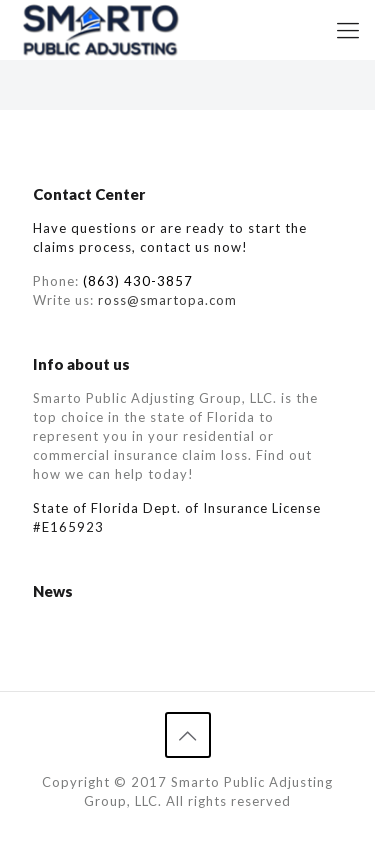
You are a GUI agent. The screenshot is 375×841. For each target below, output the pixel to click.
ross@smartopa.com (167, 300)
